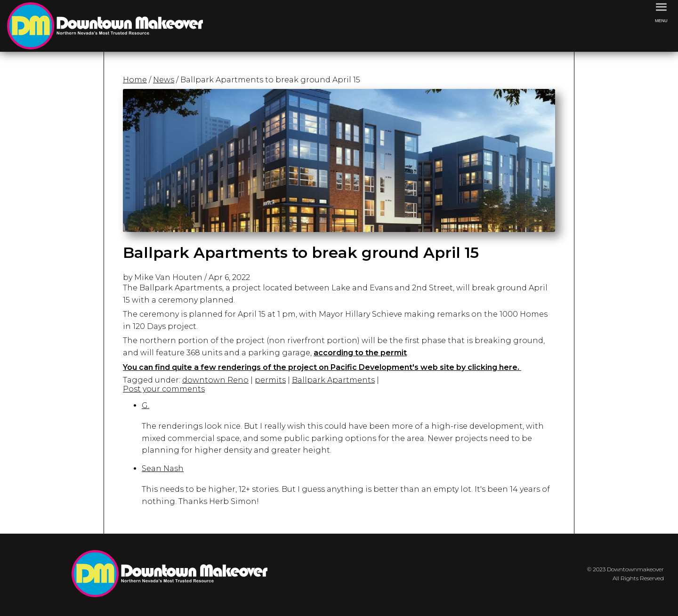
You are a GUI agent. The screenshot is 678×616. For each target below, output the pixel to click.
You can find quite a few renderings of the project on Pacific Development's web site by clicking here (320, 367)
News (164, 80)
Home (135, 80)
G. (145, 405)
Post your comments (164, 389)
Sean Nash (163, 468)
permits (270, 380)
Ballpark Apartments (333, 380)
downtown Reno (215, 380)
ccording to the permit (363, 353)
